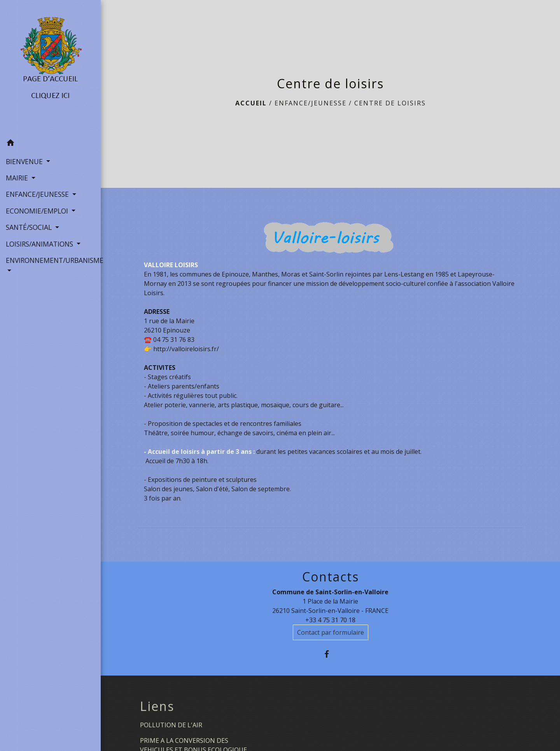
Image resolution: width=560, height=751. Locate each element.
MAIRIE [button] (18, 178)
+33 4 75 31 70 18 (330, 620)
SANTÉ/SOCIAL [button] (30, 227)
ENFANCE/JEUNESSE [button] (38, 194)
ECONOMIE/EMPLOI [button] (38, 211)
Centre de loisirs (390, 103)
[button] (50, 144)
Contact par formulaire (331, 632)
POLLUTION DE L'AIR (171, 725)
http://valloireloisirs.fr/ (186, 349)
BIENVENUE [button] (25, 161)
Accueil (251, 103)
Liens (157, 706)
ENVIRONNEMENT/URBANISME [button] (50, 260)
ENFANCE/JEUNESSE (311, 103)
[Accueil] (50, 68)
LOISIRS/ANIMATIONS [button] (40, 244)
